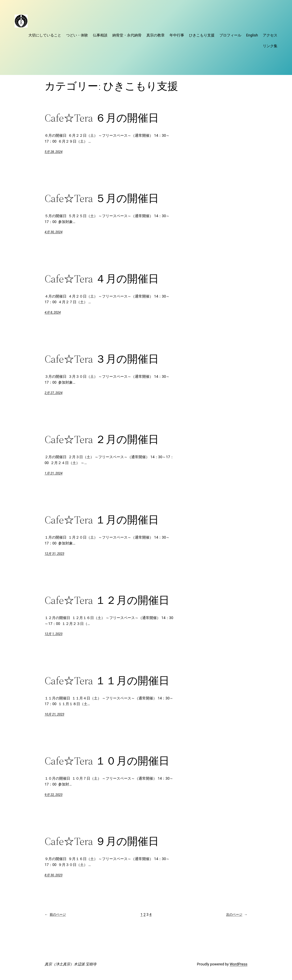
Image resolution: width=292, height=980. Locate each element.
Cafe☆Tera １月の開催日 (102, 520)
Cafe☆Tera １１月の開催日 (107, 681)
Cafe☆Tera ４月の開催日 (102, 279)
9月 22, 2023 (54, 795)
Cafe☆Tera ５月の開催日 (102, 198)
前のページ (55, 915)
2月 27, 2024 (54, 393)
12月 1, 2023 (54, 634)
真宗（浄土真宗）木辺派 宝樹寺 (71, 964)
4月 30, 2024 (54, 232)
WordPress (239, 964)
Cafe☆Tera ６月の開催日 (102, 118)
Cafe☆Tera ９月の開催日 (102, 841)
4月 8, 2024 (53, 312)
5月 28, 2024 (54, 152)
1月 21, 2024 (54, 473)
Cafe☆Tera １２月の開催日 (107, 600)
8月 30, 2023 (54, 875)
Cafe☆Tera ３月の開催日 (102, 359)
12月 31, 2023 (54, 554)
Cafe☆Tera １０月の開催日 (107, 761)
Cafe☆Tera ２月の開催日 (102, 439)
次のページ (237, 915)
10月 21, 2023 (54, 714)
